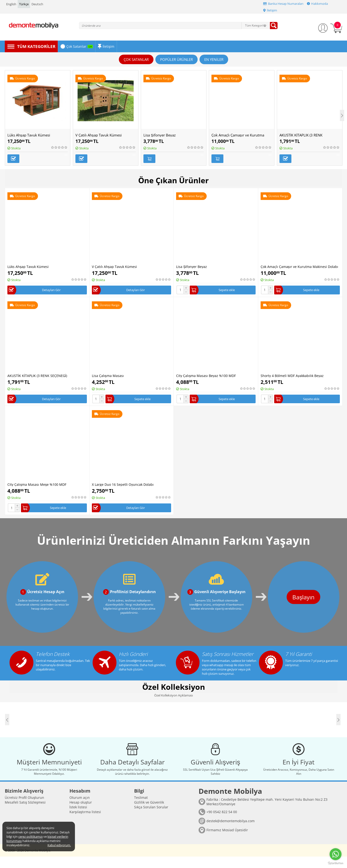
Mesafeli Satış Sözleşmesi (25, 814)
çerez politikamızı (31, 837)
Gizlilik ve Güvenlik (149, 814)
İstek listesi (78, 818)
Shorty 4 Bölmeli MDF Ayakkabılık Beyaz (292, 375)
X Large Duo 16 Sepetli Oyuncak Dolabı (123, 485)
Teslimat (141, 809)
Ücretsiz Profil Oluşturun (24, 809)
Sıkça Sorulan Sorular (151, 818)
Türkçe (24, 4)
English (11, 4)
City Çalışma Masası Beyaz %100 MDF (206, 375)
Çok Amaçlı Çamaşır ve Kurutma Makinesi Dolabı (299, 265)
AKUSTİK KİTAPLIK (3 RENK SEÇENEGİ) (37, 375)
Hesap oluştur (81, 814)
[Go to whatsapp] (336, 854)
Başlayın (293, 599)
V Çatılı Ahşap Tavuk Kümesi (99, 135)
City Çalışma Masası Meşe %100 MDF (37, 485)
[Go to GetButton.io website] (336, 863)
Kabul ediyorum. (59, 845)
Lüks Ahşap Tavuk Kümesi (29, 135)
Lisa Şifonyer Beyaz (160, 135)
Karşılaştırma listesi (85, 823)
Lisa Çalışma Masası (108, 375)
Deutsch (37, 4)
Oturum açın (80, 809)
